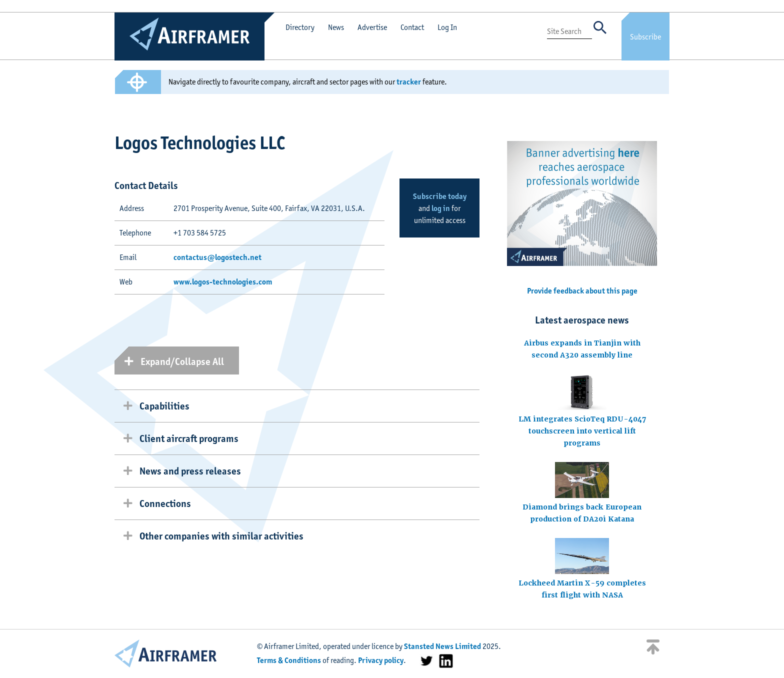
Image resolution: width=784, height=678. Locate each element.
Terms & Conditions (289, 660)
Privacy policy (381, 660)
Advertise (372, 27)
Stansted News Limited (442, 646)
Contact (412, 27)
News (336, 27)
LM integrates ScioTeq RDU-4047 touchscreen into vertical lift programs (582, 431)
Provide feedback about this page (582, 291)
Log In (447, 27)
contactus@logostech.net (217, 257)
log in (441, 208)
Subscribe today (440, 196)
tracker (409, 82)
